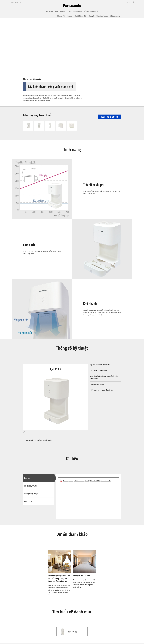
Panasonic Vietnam (15, 2)
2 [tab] (58, 433)
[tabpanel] (55, 397)
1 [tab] (52, 433)
